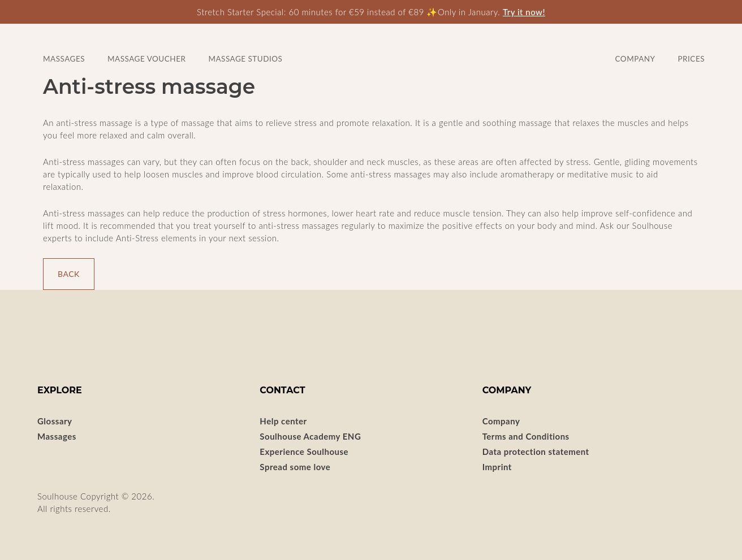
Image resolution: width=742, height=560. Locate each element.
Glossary (55, 421)
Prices (691, 59)
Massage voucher (146, 59)
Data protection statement (536, 452)
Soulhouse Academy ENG (310, 436)
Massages (57, 436)
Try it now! (524, 12)
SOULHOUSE (371, 47)
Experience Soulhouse (304, 452)
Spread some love (295, 467)
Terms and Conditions (526, 436)
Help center (283, 421)
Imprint (497, 467)
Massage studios (245, 59)
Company (635, 59)
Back (69, 274)
